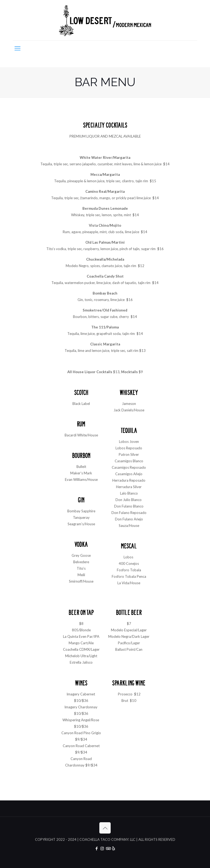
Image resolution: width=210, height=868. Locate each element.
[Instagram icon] (102, 848)
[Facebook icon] (97, 848)
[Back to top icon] (105, 828)
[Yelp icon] (113, 848)
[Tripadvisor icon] (108, 848)
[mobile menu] (17, 48)
